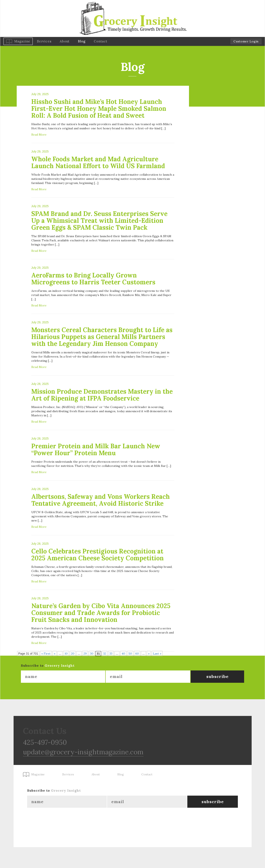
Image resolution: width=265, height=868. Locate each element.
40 (123, 654)
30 (92, 654)
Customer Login (246, 41)
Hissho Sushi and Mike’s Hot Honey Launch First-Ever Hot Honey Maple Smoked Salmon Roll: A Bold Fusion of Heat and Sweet (99, 108)
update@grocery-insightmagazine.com (83, 752)
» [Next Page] (149, 654)
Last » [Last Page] (157, 654)
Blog (82, 41)
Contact (100, 41)
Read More (39, 135)
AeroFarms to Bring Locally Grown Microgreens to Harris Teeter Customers (93, 279)
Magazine (22, 41)
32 (105, 654)
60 (137, 654)
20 (73, 654)
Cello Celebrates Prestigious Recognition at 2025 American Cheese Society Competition (98, 555)
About (65, 41)
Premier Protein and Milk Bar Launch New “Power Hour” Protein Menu (96, 449)
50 (130, 654)
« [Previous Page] (55, 654)
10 (66, 654)
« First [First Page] (46, 654)
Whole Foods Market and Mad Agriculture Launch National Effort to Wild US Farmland (98, 162)
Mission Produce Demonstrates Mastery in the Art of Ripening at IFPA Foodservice (102, 395)
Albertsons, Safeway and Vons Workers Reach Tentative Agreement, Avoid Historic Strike (101, 500)
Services (44, 41)
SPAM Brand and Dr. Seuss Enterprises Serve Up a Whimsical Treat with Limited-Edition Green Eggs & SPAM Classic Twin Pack (99, 220)
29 (85, 654)
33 (111, 654)
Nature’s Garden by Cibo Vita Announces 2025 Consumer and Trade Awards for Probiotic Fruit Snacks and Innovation (101, 613)
